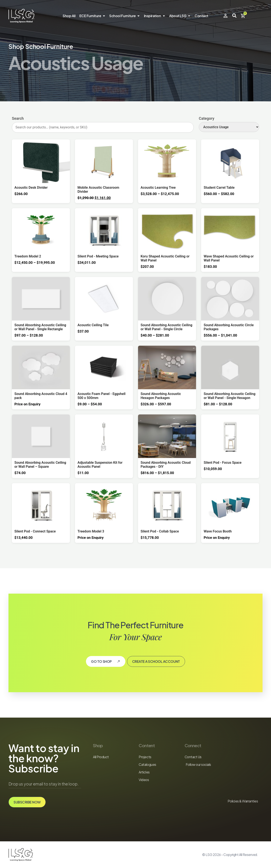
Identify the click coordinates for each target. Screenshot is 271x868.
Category (207, 118)
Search (18, 118)
